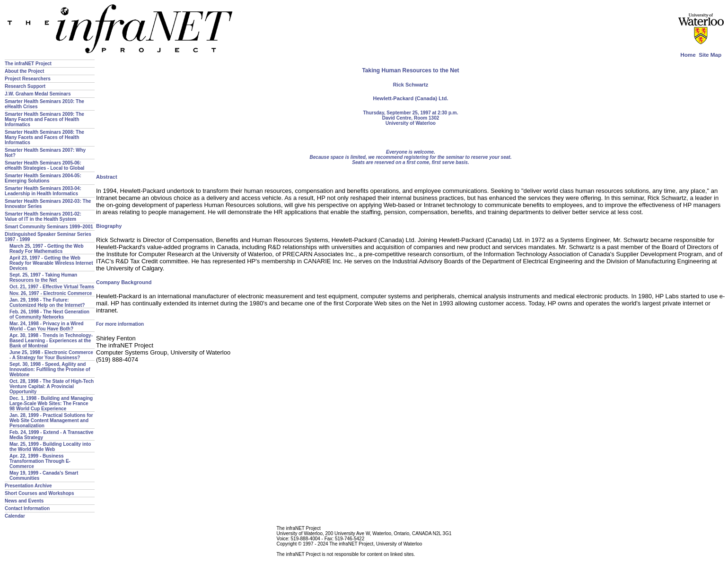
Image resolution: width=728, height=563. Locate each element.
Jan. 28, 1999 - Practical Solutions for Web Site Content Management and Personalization (51, 420)
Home (688, 55)
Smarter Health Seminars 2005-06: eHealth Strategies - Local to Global (44, 165)
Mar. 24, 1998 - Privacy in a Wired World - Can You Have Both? (47, 326)
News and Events (24, 501)
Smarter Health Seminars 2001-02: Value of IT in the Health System (43, 217)
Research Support (25, 86)
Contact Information (27, 508)
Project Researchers (28, 79)
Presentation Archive (28, 486)
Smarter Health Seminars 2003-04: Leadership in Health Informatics (43, 191)
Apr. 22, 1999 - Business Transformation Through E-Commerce (40, 461)
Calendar (15, 516)
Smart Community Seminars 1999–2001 (49, 227)
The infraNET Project (28, 64)
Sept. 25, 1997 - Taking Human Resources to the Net (43, 277)
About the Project (24, 71)
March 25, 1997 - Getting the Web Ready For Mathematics (47, 249)
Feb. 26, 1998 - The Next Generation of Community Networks (49, 314)
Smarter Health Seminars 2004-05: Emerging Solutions (43, 178)
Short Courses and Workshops (39, 493)
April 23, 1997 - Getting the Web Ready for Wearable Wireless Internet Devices (51, 263)
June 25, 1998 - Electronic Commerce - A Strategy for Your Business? (51, 355)
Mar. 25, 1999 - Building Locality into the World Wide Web (50, 447)
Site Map (710, 55)
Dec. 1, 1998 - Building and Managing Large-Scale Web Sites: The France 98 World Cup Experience (51, 403)
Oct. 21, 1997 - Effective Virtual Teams (52, 287)
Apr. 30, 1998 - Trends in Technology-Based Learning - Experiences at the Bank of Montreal (51, 341)
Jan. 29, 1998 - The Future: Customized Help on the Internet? (47, 303)
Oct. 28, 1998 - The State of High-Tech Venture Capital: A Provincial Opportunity (52, 386)
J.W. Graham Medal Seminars (38, 94)
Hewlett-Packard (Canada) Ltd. (411, 98)
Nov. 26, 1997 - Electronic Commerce (51, 293)
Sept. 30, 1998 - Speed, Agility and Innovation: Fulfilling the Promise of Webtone (50, 369)
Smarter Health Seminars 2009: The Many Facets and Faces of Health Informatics (44, 119)
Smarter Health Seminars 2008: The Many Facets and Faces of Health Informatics (44, 137)
